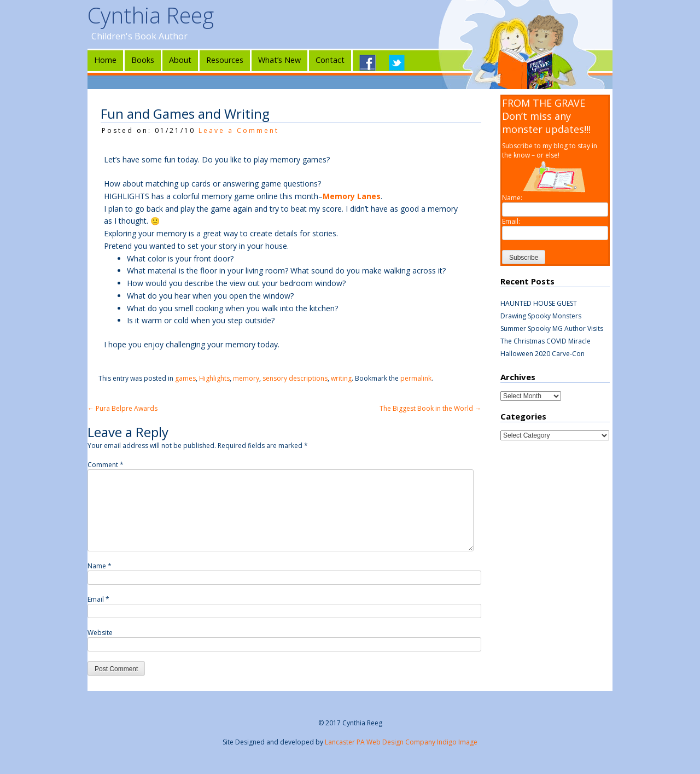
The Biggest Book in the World (430, 408)
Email (98, 599)
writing (341, 378)
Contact (330, 60)
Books (143, 60)
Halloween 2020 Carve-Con (542, 354)
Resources (225, 60)
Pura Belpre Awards (122, 408)
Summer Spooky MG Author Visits (552, 328)
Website (100, 633)
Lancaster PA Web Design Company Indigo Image (401, 742)
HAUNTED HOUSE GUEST (539, 303)
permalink (416, 378)
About (180, 60)
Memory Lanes (352, 196)
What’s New (279, 60)
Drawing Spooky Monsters (541, 316)
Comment (106, 465)
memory (246, 378)
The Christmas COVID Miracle (546, 341)
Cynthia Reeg (151, 15)
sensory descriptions (295, 378)
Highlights (214, 378)
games (185, 378)
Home (105, 60)
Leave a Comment (239, 130)
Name (100, 566)
